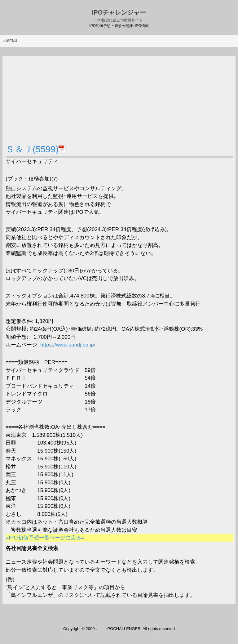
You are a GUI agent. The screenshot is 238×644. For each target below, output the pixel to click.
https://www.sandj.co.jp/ (67, 345)
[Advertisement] (119, 99)
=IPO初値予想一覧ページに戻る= (45, 538)
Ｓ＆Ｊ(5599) (36, 149)
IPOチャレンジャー (119, 16)
